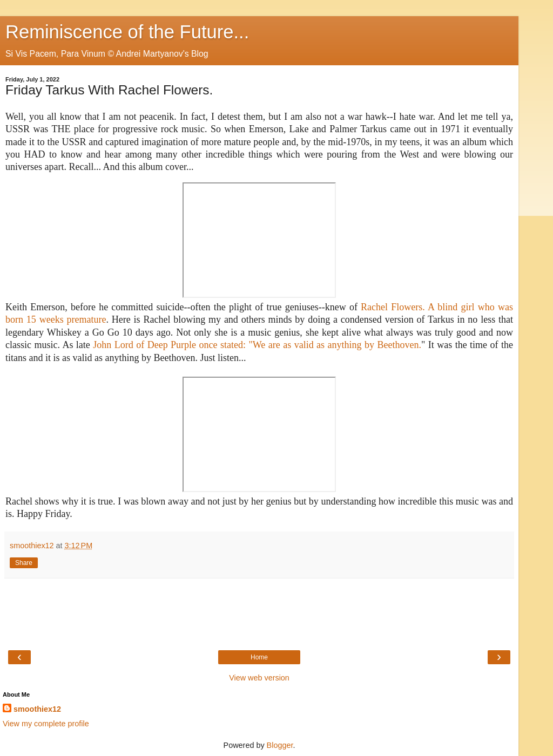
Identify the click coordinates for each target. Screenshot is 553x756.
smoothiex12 (37, 709)
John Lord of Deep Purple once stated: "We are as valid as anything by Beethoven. (257, 345)
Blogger (280, 745)
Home (259, 657)
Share (24, 563)
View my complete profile (46, 724)
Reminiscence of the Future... (127, 32)
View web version (259, 678)
